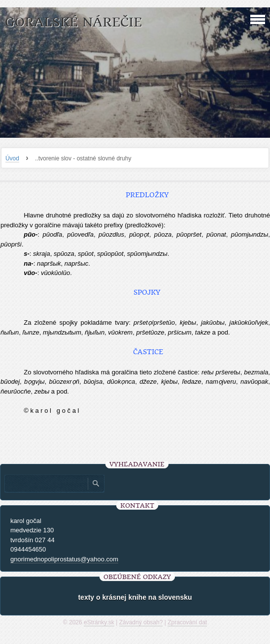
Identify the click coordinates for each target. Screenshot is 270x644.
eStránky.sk (99, 622)
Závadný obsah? (141, 622)
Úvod (12, 158)
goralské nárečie (73, 22)
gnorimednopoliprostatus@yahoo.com (64, 559)
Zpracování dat (187, 622)
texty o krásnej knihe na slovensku (135, 597)
